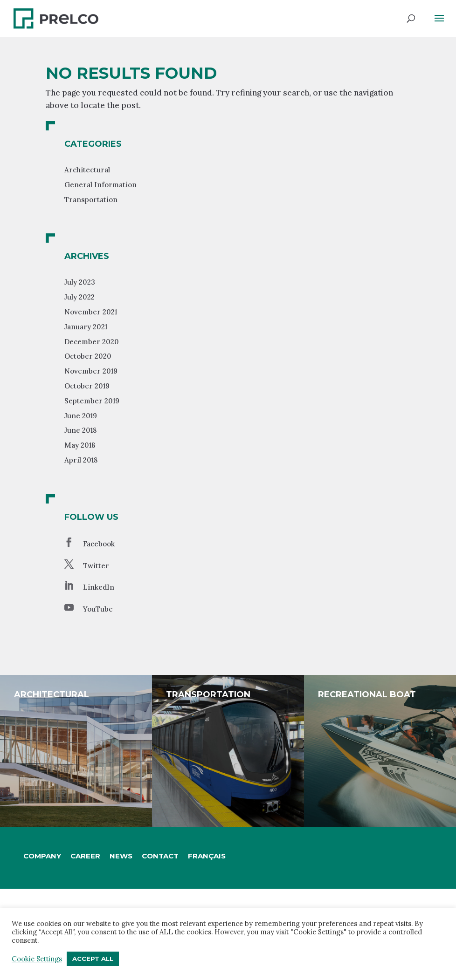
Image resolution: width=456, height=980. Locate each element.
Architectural (87, 170)
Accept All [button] (93, 959)
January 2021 (86, 327)
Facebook (99, 544)
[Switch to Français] (207, 856)
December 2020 (92, 342)
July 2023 (80, 282)
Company (42, 856)
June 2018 (80, 430)
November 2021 (91, 312)
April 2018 (81, 460)
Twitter (96, 566)
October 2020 (88, 356)
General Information (100, 185)
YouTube (98, 609)
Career (85, 856)
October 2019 (87, 386)
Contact (160, 856)
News (121, 856)
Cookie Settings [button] (37, 959)
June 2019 (81, 416)
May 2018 (80, 445)
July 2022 (79, 297)
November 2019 (91, 371)
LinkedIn (99, 587)
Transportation (91, 200)
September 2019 (92, 401)
